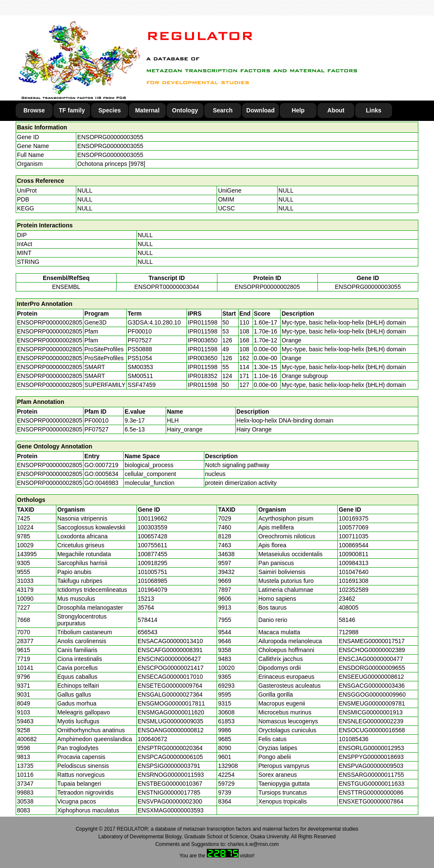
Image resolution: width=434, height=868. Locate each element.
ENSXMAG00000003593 (171, 810)
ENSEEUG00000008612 (371, 677)
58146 (347, 620)
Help (298, 110)
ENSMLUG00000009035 (171, 721)
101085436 (353, 739)
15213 (146, 599)
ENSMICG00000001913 (371, 712)
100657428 (153, 536)
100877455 (153, 554)
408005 (349, 608)
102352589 (353, 590)
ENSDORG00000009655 (372, 668)
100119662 (153, 518)
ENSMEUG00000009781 (372, 703)
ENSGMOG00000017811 (171, 703)
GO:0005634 (101, 474)
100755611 (153, 545)
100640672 (153, 739)
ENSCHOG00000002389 (372, 650)
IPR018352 (203, 376)
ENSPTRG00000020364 (170, 748)
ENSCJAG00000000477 (371, 659)
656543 (148, 632)
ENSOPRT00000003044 (167, 287)
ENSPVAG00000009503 (371, 766)
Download (260, 110)
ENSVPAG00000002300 (170, 801)
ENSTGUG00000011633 (371, 784)
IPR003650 (203, 340)
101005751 (153, 572)
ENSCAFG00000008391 (170, 650)
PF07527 (96, 429)
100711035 (353, 536)
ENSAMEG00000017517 (372, 641)
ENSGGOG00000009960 (372, 694)
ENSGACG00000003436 (372, 686)
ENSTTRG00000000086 (371, 792)
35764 (146, 608)
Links (374, 110)
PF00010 (96, 420)
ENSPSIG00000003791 (169, 766)
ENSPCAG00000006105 (170, 757)
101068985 (153, 581)
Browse (34, 110)
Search (223, 110)
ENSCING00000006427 (169, 659)
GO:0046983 (101, 483)
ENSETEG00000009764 (170, 686)
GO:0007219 (101, 465)
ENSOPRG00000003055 (110, 137)
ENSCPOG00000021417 (171, 668)
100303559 (153, 527)
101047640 (353, 572)
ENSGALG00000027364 (170, 694)
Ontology (185, 110)
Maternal (147, 110)
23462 (347, 599)
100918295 (153, 563)
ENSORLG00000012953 (371, 748)
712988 (349, 632)
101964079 (153, 590)
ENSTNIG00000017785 (169, 792)
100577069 (353, 527)
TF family (72, 110)
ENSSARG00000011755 (371, 775)
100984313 (353, 563)
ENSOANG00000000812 (171, 730)
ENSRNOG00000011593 (171, 775)
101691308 (353, 581)
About (336, 110)
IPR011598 (203, 322)
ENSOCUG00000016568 (372, 730)
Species (110, 110)
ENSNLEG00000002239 (371, 721)
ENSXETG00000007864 (371, 801)
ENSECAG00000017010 (170, 677)
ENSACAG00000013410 (170, 641)
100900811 (353, 554)
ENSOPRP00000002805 (267, 287)
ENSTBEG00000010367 (170, 784)
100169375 (353, 518)
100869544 (353, 545)
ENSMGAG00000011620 (171, 712)
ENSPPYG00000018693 (371, 757)
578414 (148, 620)
